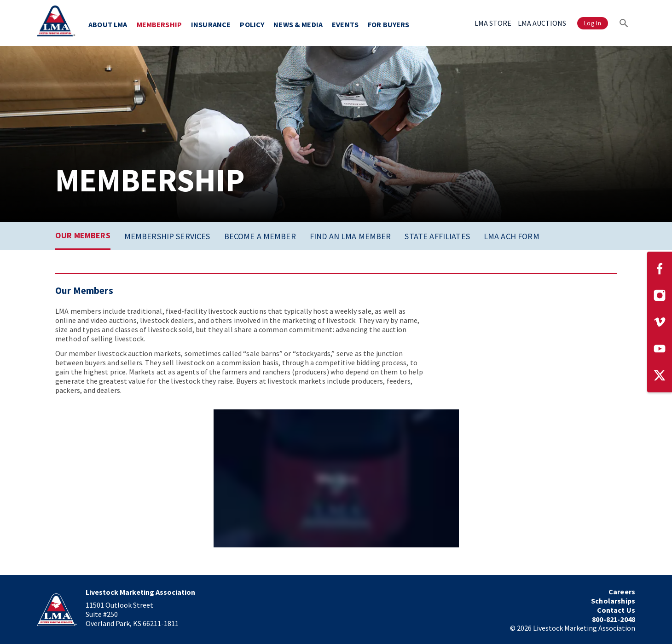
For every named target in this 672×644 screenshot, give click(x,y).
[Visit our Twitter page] (660, 375)
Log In (593, 23)
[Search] (624, 23)
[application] (336, 478)
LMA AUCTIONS (542, 23)
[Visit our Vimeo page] (660, 322)
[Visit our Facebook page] (660, 269)
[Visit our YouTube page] (660, 349)
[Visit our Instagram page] (660, 295)
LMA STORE (493, 23)
